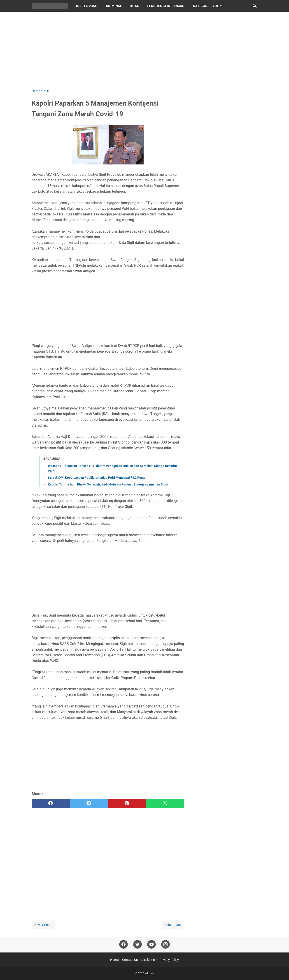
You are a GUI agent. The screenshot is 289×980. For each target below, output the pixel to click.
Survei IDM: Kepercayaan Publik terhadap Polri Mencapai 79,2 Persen (98, 478)
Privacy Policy (169, 960)
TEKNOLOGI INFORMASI (166, 6)
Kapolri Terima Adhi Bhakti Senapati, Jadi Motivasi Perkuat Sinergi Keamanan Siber (108, 484)
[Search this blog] (255, 6)
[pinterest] (127, 803)
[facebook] (51, 803)
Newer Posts (43, 925)
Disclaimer (149, 960)
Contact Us (130, 960)
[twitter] (89, 803)
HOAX (134, 6)
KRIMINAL (114, 6)
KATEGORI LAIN (206, 6)
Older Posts (172, 925)
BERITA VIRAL (87, 6)
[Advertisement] (144, 50)
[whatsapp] (165, 803)
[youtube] (151, 944)
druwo (150, 973)
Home (114, 960)
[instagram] (165, 944)
